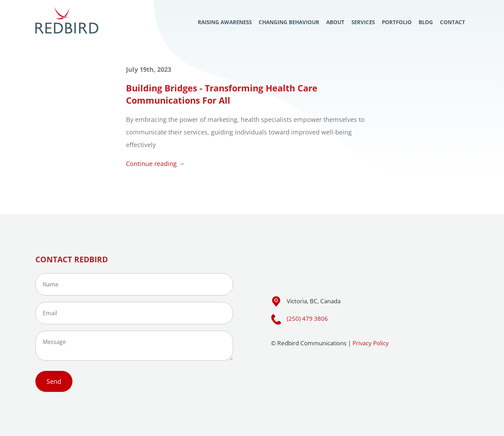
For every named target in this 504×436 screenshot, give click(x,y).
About (335, 22)
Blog (426, 22)
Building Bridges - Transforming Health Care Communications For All (222, 94)
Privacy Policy (371, 343)
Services (363, 22)
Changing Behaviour (289, 22)
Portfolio (397, 22)
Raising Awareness (225, 22)
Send (54, 381)
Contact (453, 22)
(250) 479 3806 (307, 319)
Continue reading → (155, 164)
